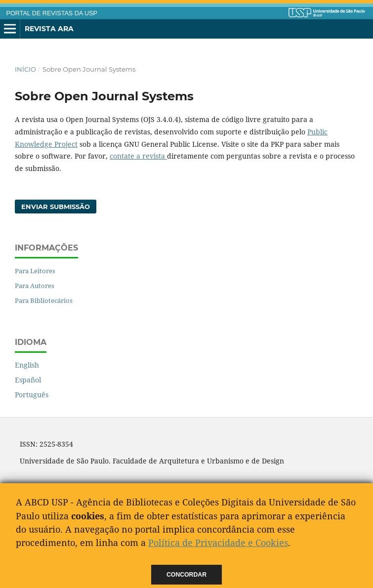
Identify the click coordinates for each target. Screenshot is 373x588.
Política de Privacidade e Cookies (218, 543)
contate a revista (138, 156)
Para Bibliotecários (44, 300)
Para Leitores (35, 271)
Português (32, 395)
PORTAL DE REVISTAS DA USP (52, 13)
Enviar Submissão (56, 207)
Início (25, 69)
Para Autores (35, 286)
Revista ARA (49, 29)
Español (28, 380)
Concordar (186, 575)
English (27, 365)
